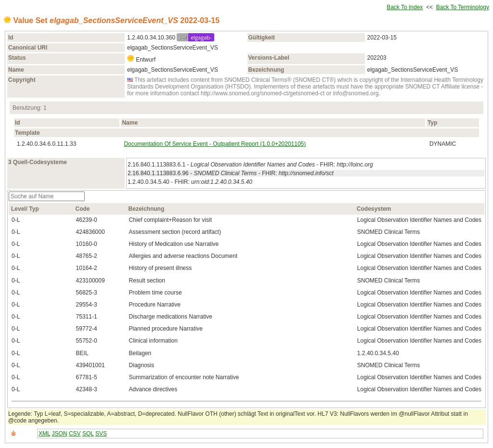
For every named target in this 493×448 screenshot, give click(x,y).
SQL (88, 434)
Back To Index (405, 7)
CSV (75, 434)
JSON (60, 434)
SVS (101, 434)
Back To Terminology (463, 7)
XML (44, 434)
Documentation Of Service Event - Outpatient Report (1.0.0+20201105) (215, 144)
